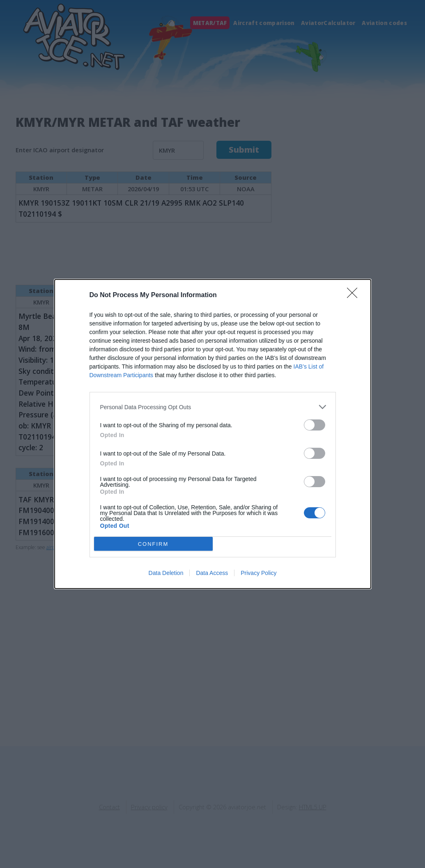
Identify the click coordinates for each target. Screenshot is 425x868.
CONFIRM (153, 544)
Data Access (212, 573)
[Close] (355, 295)
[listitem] (213, 407)
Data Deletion (166, 573)
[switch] (315, 425)
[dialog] (213, 434)
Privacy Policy (258, 573)
